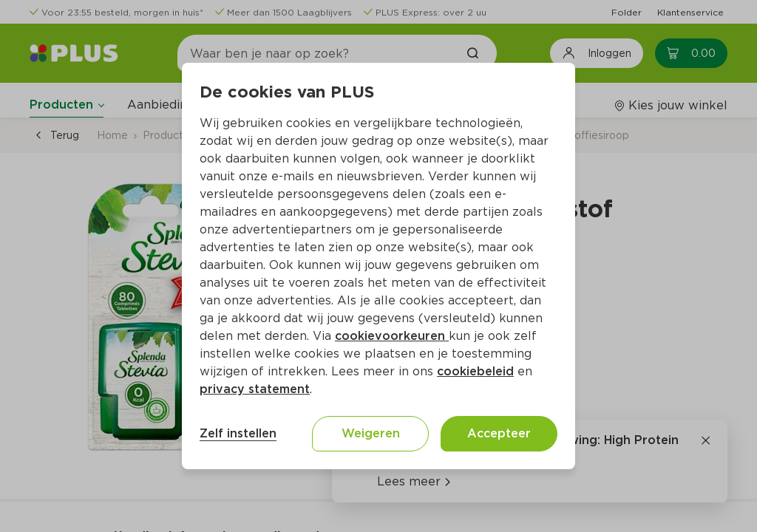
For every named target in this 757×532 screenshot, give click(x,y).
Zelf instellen (238, 433)
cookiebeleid (475, 371)
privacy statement (255, 389)
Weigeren (371, 433)
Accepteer (499, 433)
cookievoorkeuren (392, 336)
